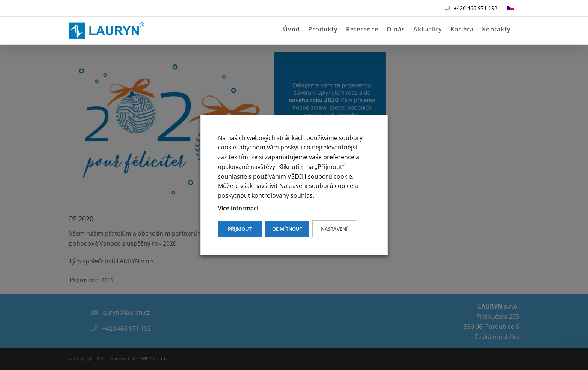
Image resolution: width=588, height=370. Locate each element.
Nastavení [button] (334, 229)
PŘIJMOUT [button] (240, 229)
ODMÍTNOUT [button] (287, 229)
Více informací (238, 208)
